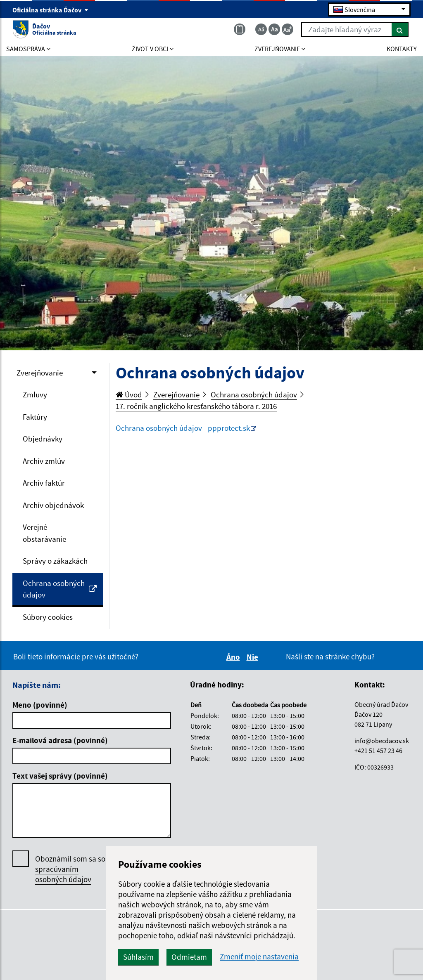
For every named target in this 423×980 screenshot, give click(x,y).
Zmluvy (35, 394)
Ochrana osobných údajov (60, 589)
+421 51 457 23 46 (378, 751)
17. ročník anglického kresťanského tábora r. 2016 (196, 406)
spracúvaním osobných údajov (63, 874)
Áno (234, 657)
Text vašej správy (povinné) (60, 776)
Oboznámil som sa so (70, 869)
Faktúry (35, 417)
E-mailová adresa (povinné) (60, 740)
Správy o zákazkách (55, 561)
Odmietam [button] (189, 957)
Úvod (129, 394)
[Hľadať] (400, 29)
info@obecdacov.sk (382, 741)
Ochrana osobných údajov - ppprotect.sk (183, 428)
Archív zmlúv (44, 461)
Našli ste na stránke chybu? (330, 656)
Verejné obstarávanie (44, 533)
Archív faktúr (44, 483)
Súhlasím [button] (138, 957)
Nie (254, 657)
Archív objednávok (53, 505)
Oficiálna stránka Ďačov (50, 10)
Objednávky (43, 439)
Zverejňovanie (40, 373)
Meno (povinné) (40, 705)
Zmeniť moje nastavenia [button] (259, 957)
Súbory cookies (48, 617)
